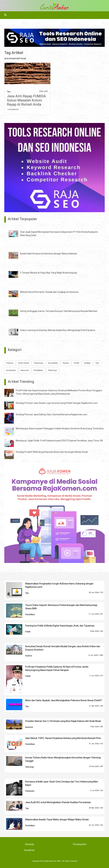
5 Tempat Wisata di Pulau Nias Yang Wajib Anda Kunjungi (49, 273)
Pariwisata (39, 363)
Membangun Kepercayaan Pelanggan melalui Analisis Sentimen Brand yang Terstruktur (60, 429)
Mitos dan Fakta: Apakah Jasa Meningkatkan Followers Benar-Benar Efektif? (64, 700)
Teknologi (52, 370)
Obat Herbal (24, 363)
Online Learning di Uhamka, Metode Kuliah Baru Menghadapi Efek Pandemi (58, 330)
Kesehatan (11, 370)
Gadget (87, 363)
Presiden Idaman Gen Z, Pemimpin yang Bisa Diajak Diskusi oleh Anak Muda (63, 721)
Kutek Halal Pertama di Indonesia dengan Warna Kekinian (49, 254)
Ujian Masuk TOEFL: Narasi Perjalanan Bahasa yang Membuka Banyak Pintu (63, 738)
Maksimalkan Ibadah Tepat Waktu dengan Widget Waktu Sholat (57, 820)
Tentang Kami (80, 844)
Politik (76, 363)
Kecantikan (53, 363)
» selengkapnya (13, 109)
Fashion (10, 363)
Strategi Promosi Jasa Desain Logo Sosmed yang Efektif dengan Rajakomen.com (57, 403)
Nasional (25, 370)
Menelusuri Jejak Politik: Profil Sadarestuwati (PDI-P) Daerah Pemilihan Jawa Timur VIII (59, 441)
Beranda (29, 844)
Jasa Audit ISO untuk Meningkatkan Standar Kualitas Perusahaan (58, 802)
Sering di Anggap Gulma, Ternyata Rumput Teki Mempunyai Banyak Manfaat (59, 311)
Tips (9, 92)
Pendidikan (38, 370)
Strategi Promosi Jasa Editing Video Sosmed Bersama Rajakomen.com (52, 414)
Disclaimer (29, 850)
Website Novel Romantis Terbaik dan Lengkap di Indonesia (49, 292)
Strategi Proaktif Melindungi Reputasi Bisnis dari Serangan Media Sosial (52, 452)
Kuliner (66, 363)
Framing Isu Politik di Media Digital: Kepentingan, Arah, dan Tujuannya (60, 626)
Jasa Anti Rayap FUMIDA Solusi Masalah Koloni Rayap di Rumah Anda (26, 100)
